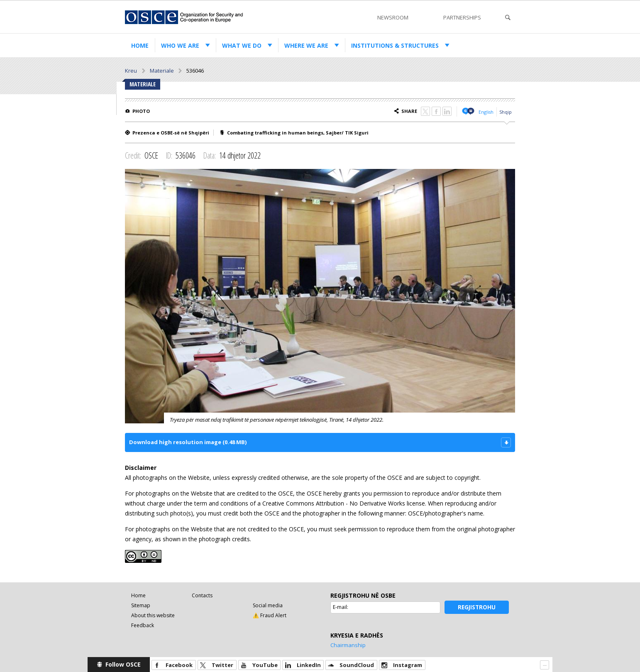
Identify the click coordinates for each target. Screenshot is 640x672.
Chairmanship (348, 645)
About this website (153, 615)
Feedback (143, 625)
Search (508, 18)
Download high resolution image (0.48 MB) (188, 442)
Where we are (306, 45)
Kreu (131, 71)
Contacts (202, 595)
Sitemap (141, 605)
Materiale (162, 71)
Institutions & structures (395, 45)
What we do (242, 45)
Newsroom (393, 17)
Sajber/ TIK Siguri (347, 133)
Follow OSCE (123, 664)
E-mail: (341, 607)
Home (140, 45)
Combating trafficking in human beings (275, 133)
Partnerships (462, 17)
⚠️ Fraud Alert (270, 615)
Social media (268, 605)
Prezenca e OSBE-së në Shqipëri (171, 133)
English (486, 112)
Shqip (506, 112)
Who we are (180, 45)
